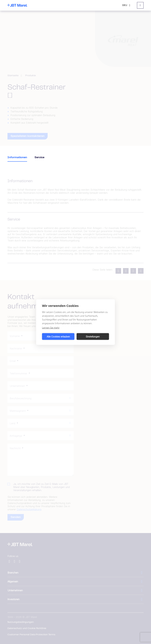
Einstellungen (93, 336)
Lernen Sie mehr (51, 328)
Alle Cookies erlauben (58, 336)
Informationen (17, 158)
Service (39, 158)
